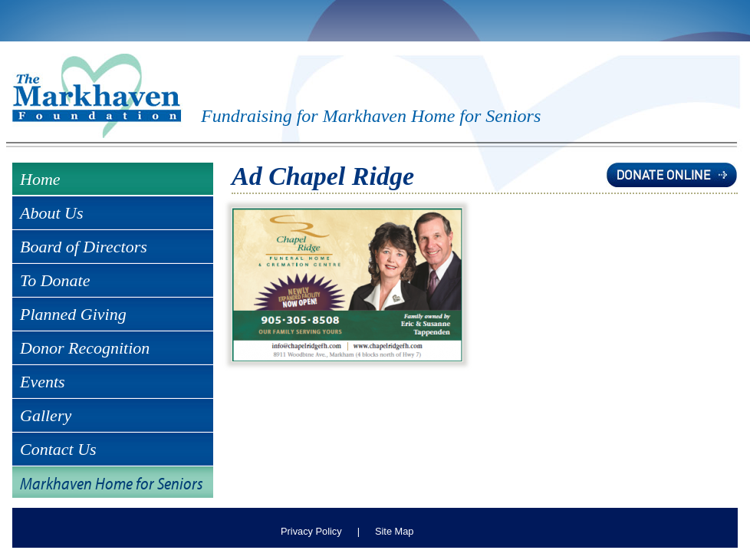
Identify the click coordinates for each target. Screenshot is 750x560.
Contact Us (58, 449)
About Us (52, 213)
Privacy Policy (311, 531)
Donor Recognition (85, 348)
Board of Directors (84, 247)
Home (40, 179)
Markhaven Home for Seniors (112, 483)
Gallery (46, 415)
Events (43, 382)
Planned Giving (73, 314)
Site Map (395, 531)
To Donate (55, 280)
